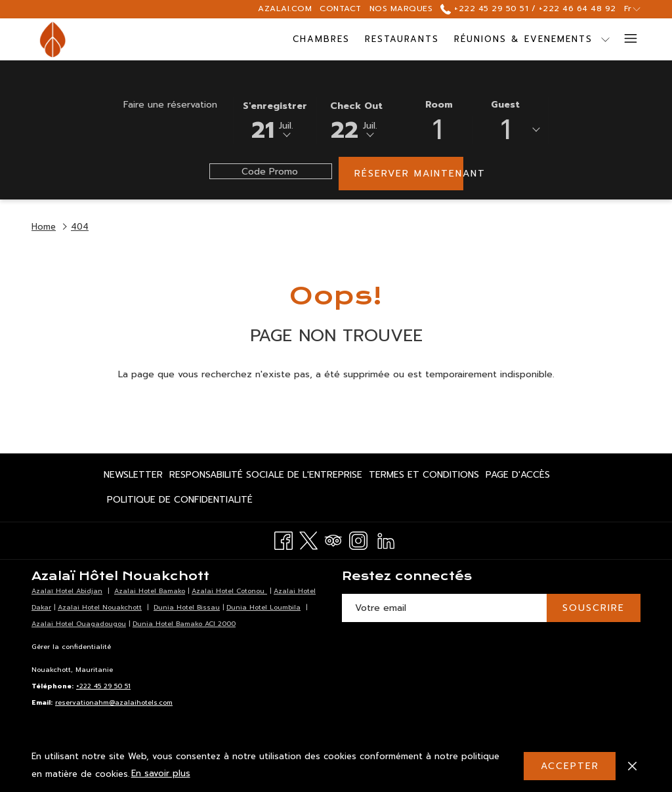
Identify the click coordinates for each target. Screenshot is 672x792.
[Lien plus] (626, 39)
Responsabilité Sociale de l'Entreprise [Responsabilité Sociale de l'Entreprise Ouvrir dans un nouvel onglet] (266, 477)
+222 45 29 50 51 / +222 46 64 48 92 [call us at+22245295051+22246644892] (528, 9)
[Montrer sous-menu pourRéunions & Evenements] (546, 39)
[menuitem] (262, 39)
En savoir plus (161, 773)
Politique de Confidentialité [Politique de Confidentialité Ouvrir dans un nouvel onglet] (180, 502)
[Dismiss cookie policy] (632, 766)
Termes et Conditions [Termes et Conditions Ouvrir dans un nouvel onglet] (424, 477)
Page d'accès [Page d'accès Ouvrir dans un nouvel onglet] (518, 477)
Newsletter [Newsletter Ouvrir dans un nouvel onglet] (133, 477)
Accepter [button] (570, 766)
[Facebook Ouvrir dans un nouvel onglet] (283, 539)
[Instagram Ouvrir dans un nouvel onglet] (358, 539)
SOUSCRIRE (594, 608)
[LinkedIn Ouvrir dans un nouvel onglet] (386, 539)
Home (44, 227)
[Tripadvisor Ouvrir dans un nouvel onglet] (333, 539)
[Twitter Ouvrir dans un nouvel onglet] (308, 539)
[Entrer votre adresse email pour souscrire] (444, 608)
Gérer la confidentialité (71, 647)
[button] (275, 119)
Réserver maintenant (409, 174)
